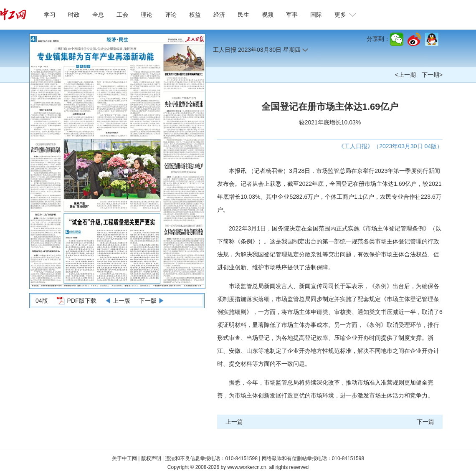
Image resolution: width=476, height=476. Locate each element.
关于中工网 (124, 458)
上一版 (122, 301)
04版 (42, 301)
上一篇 (234, 422)
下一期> (432, 75)
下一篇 (425, 422)
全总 (98, 15)
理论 (147, 15)
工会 (122, 15)
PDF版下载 (82, 301)
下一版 (148, 301)
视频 (268, 15)
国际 (316, 15)
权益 (195, 15)
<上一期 (405, 75)
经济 (219, 15)
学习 (50, 15)
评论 (171, 15)
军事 (292, 15)
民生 (243, 15)
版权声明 (152, 458)
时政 (74, 15)
